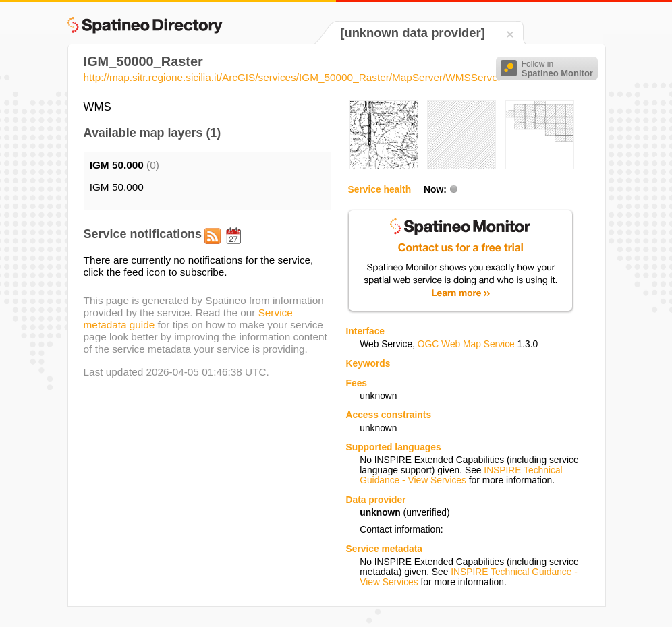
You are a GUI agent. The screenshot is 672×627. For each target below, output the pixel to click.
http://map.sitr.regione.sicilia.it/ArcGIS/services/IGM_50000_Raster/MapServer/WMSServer (292, 77)
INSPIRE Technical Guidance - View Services (461, 475)
